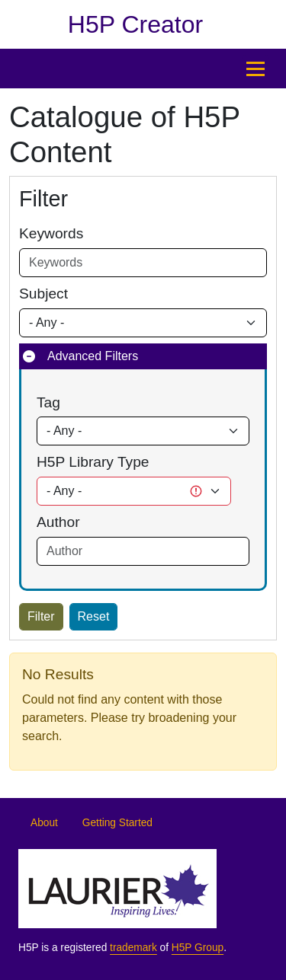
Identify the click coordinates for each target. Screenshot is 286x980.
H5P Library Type (93, 462)
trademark (133, 948)
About (44, 823)
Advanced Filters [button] (93, 356)
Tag (48, 402)
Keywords (51, 233)
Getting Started (117, 823)
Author (58, 522)
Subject (43, 294)
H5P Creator (135, 24)
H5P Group (198, 948)
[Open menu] (255, 69)
